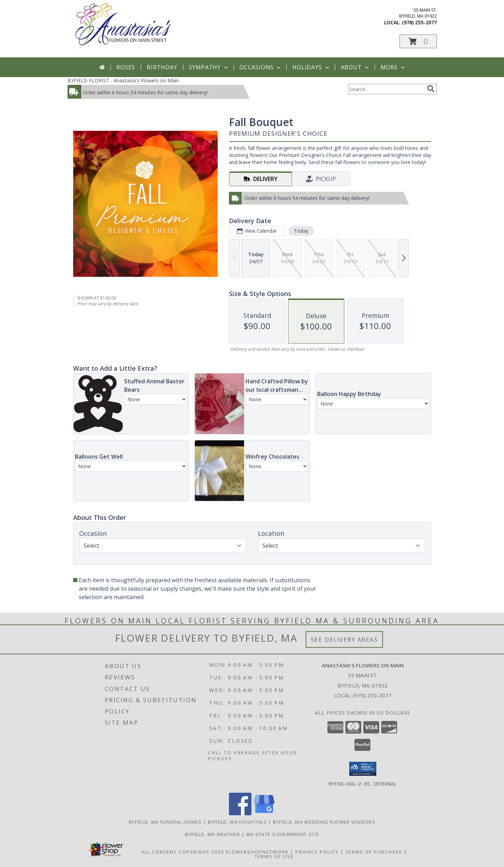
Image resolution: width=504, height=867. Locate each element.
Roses (126, 67)
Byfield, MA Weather (213, 834)
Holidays (311, 67)
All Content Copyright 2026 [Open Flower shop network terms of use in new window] (183, 852)
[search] (431, 89)
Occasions (261, 67)
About (356, 67)
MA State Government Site (283, 834)
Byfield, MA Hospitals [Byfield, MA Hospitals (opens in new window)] (237, 822)
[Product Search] (386, 89)
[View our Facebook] (240, 813)
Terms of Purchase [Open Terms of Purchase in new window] (374, 852)
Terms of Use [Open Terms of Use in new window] (274, 856)
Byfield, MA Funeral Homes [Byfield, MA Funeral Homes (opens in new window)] (165, 822)
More (393, 67)
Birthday (162, 67)
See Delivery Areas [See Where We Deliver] (344, 639)
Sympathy (209, 67)
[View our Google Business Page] (264, 813)
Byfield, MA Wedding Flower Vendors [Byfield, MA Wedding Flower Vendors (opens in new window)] (324, 822)
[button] (418, 41)
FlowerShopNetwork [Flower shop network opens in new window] (257, 852)
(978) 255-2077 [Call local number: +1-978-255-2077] (419, 22)
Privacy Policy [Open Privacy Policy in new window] (317, 852)
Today (301, 231)
